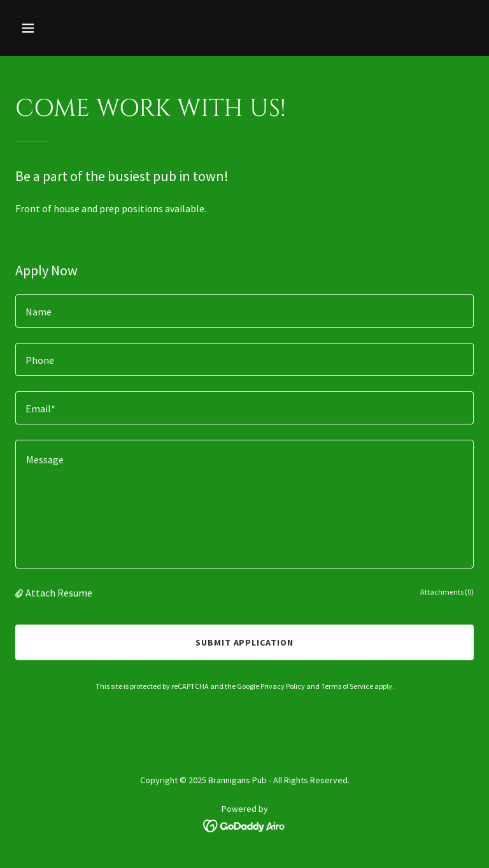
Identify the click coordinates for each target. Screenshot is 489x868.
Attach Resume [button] (59, 593)
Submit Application (245, 642)
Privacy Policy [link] (283, 686)
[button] (50, 28)
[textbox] (244, 311)
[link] (245, 825)
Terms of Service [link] (347, 686)
